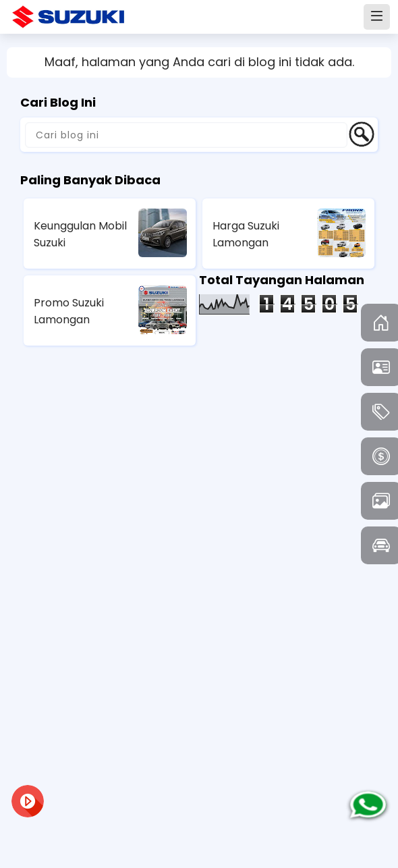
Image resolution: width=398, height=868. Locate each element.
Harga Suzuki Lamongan (246, 234)
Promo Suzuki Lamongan (69, 311)
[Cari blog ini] (186, 135)
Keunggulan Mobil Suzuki (80, 234)
